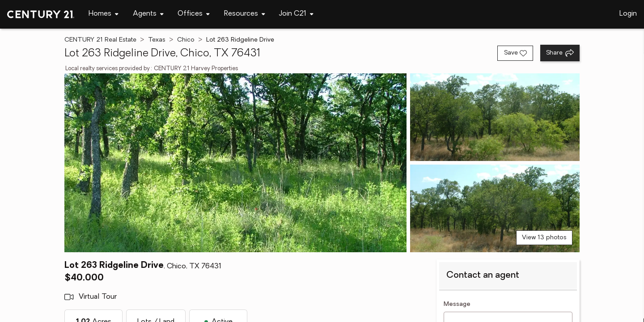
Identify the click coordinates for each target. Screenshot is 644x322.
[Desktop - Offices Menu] (194, 14)
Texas (157, 40)
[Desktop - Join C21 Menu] (296, 14)
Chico (186, 40)
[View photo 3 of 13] (495, 208)
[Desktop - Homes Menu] (104, 14)
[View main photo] (235, 163)
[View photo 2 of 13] (495, 117)
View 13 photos (544, 238)
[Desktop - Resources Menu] (245, 14)
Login (628, 14)
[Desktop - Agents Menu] (148, 14)
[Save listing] (515, 53)
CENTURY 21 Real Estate (100, 40)
